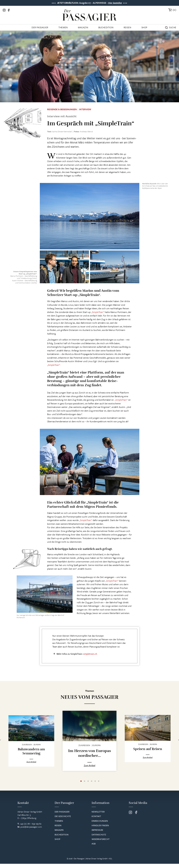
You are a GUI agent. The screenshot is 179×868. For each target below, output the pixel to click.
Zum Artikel (31, 769)
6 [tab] (99, 785)
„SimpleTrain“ (98, 312)
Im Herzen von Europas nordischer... (89, 753)
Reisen (127, 27)
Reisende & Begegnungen (62, 109)
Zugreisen (27, 745)
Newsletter (98, 816)
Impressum (97, 834)
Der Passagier (40, 27)
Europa (37, 745)
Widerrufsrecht (101, 843)
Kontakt (96, 820)
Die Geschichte (63, 820)
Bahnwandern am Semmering (31, 752)
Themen (63, 27)
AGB (94, 848)
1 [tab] (81, 785)
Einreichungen (100, 825)
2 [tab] (85, 785)
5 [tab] (95, 785)
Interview (85, 109)
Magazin (83, 27)
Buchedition (106, 27)
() (174, 10)
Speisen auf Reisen (148, 750)
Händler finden (100, 830)
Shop (144, 27)
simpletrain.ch (90, 654)
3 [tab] (88, 785)
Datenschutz (99, 839)
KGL (111, 863)
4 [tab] (92, 785)
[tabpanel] (31, 745)
